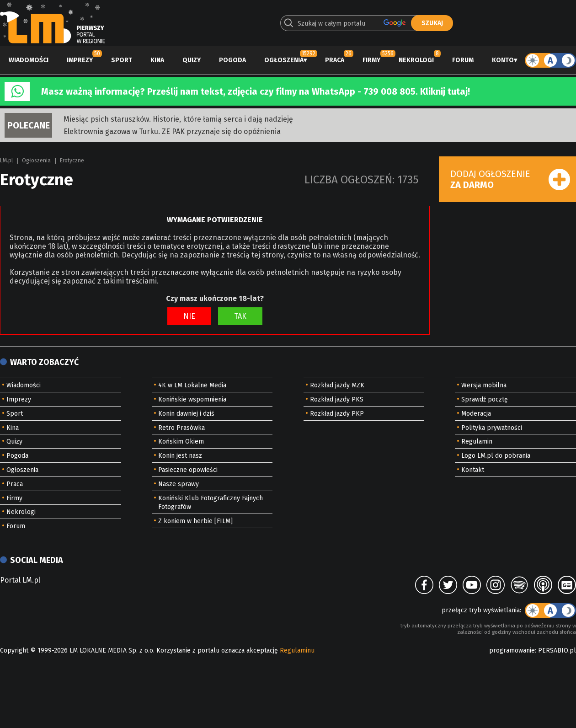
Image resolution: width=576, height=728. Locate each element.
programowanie (512, 650)
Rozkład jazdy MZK (337, 385)
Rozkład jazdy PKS (337, 399)
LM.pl (6, 161)
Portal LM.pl (20, 580)
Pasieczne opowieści (188, 470)
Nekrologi (416, 60)
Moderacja (476, 414)
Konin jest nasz (180, 456)
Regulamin (477, 442)
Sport (122, 60)
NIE (189, 316)
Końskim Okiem (181, 442)
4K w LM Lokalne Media (192, 385)
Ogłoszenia (284, 60)
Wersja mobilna (484, 385)
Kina (157, 60)
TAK (240, 316)
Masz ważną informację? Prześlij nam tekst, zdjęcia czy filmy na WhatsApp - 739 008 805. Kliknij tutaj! (256, 91)
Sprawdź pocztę (485, 399)
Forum (463, 60)
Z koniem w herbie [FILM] (195, 521)
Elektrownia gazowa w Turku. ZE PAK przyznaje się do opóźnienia (172, 131)
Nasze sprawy (179, 484)
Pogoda (232, 60)
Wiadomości (29, 60)
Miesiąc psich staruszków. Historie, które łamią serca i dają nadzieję (178, 119)
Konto (503, 60)
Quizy (192, 60)
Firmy (371, 60)
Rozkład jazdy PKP (337, 414)
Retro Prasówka (181, 428)
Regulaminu (297, 650)
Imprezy (80, 60)
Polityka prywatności (492, 428)
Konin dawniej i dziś (186, 414)
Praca (335, 60)
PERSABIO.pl (557, 650)
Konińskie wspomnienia (192, 399)
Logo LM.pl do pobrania (496, 456)
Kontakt (473, 470)
